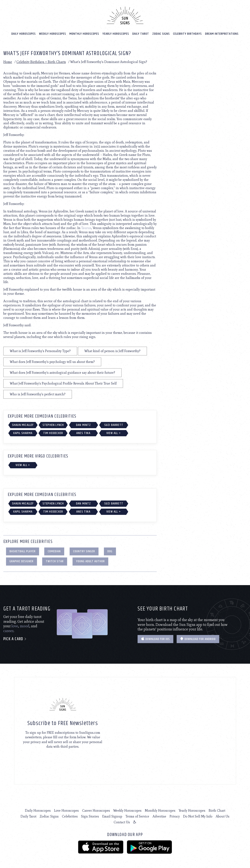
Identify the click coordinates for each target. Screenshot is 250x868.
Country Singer (84, 551)
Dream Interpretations (222, 34)
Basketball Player (23, 551)
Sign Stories (90, 816)
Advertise (159, 816)
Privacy (175, 816)
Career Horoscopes (96, 811)
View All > (114, 433)
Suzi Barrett (114, 425)
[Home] (125, 15)
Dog (110, 551)
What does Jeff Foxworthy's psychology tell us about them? (52, 362)
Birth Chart (217, 811)
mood (25, 626)
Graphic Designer (22, 561)
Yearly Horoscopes (116, 34)
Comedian (54, 551)
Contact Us (122, 822)
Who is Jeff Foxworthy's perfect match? (38, 394)
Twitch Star (55, 561)
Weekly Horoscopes (53, 34)
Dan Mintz (84, 425)
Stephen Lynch (53, 425)
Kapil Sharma (23, 433)
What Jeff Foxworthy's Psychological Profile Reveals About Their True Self (63, 383)
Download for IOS (155, 639)
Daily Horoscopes (24, 34)
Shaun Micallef (23, 425)
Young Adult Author (90, 561)
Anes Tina (83, 433)
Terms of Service (137, 816)
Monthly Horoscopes (84, 34)
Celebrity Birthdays (187, 34)
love (15, 626)
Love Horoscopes (66, 811)
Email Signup (112, 816)
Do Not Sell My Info (198, 816)
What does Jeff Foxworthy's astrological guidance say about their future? (62, 372)
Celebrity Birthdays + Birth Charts (41, 62)
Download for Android (198, 639)
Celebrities (70, 816)
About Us (223, 816)
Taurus (86, 228)
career (8, 631)
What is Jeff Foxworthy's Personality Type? (40, 351)
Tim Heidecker (53, 433)
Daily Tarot (141, 34)
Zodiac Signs (161, 34)
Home (8, 62)
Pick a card (15, 639)
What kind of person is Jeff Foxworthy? (112, 351)
